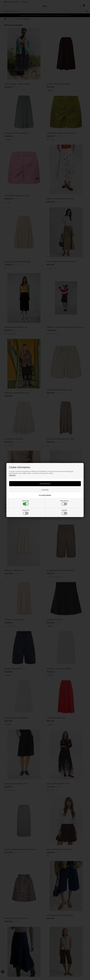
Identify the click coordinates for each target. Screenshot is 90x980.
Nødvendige (26, 503)
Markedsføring (64, 503)
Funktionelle (26, 512)
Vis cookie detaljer (45, 495)
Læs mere (12, 475)
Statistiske (64, 512)
